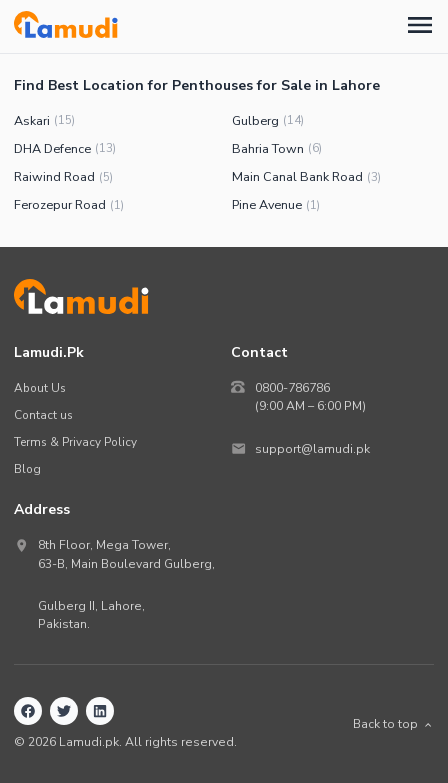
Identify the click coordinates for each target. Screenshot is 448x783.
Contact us (43, 415)
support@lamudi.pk (312, 449)
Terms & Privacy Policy (75, 442)
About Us (40, 388)
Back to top (393, 724)
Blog (27, 469)
